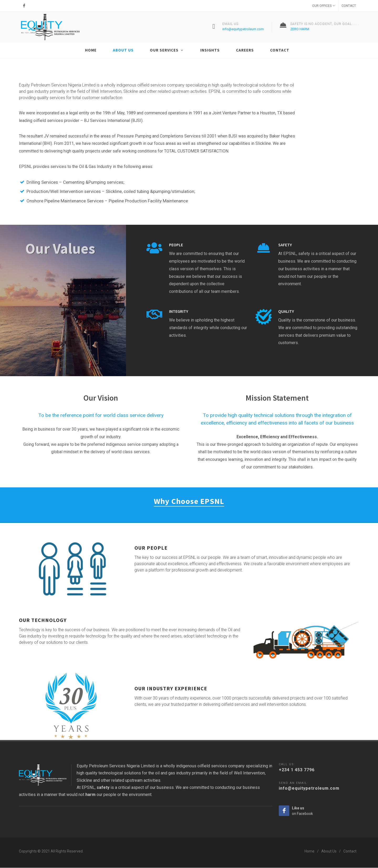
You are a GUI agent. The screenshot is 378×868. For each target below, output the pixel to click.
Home (309, 851)
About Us (329, 851)
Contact (349, 6)
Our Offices (324, 6)
